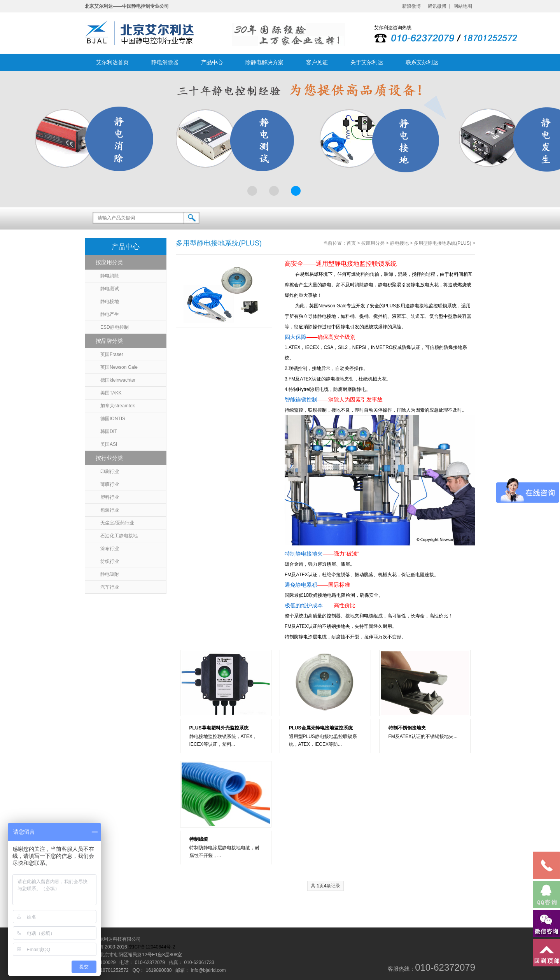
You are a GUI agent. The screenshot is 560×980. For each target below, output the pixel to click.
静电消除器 (165, 62)
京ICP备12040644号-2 (152, 947)
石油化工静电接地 (119, 536)
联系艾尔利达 (422, 62)
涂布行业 (110, 549)
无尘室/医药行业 (117, 523)
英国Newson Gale (119, 367)
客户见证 (317, 62)
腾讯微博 (437, 6)
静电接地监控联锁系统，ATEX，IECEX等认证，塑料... (223, 740)
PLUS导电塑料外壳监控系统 (219, 728)
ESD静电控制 (115, 327)
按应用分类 (109, 262)
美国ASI (109, 444)
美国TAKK (111, 393)
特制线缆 (199, 839)
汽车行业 (110, 587)
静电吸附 (110, 574)
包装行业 (110, 510)
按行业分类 (109, 458)
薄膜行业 (110, 484)
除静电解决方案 (264, 62)
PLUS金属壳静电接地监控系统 (321, 728)
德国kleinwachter (118, 380)
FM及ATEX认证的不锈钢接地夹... (423, 736)
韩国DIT (109, 431)
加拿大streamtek (118, 406)
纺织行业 (110, 561)
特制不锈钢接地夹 (407, 728)
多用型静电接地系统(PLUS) (442, 243)
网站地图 (463, 6)
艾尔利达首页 (112, 62)
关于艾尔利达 (367, 62)
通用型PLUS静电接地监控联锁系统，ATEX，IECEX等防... (323, 740)
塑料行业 (110, 497)
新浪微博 (411, 6)
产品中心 (212, 62)
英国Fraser (112, 354)
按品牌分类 (109, 341)
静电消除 (110, 276)
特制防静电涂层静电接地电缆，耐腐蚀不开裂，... (224, 852)
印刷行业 (110, 472)
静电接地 (110, 302)
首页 (351, 243)
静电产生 (110, 314)
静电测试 (110, 289)
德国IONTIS (113, 419)
